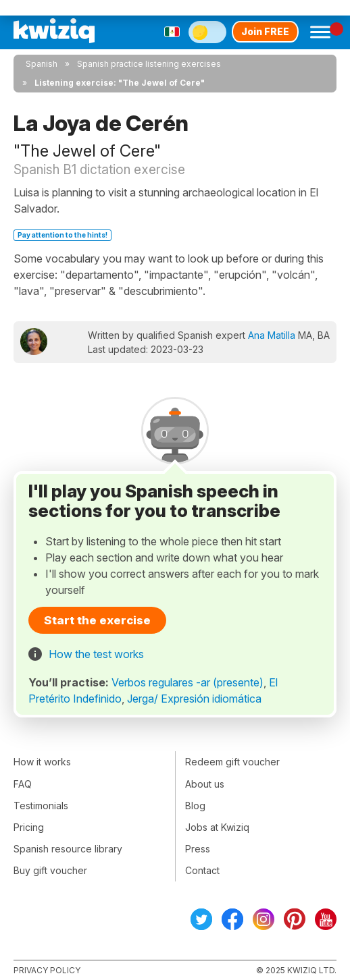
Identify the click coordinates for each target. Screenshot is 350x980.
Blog (195, 806)
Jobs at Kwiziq (217, 827)
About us (205, 784)
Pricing (29, 827)
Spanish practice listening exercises (149, 64)
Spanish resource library (68, 849)
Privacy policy (47, 970)
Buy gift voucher (50, 870)
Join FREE (265, 31)
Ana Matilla (272, 335)
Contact (202, 870)
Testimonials (41, 806)
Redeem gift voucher (232, 762)
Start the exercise (97, 620)
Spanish (42, 64)
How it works (42, 762)
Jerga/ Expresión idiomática (194, 699)
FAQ (23, 784)
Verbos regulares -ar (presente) (187, 682)
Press (198, 849)
